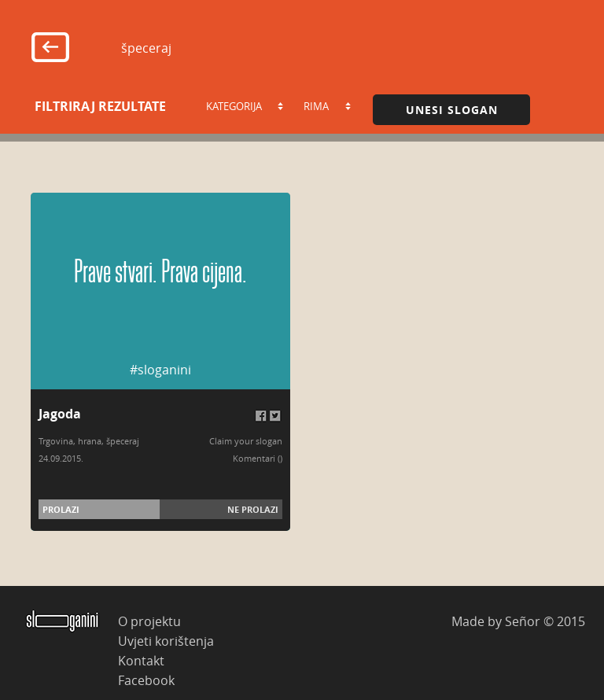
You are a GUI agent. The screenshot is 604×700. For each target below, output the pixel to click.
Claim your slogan (246, 441)
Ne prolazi (253, 509)
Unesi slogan (452, 110)
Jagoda (60, 414)
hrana (90, 441)
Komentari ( (256, 458)
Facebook (146, 680)
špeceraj (123, 441)
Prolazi (61, 509)
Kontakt (141, 660)
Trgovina (56, 441)
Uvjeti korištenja (166, 641)
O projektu (149, 621)
